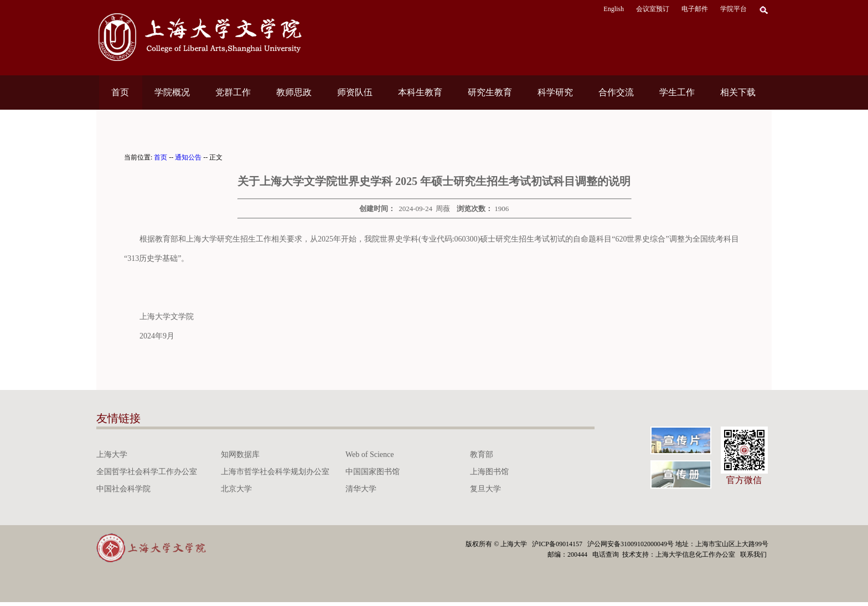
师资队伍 (355, 92)
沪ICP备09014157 (558, 544)
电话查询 (606, 554)
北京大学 (236, 489)
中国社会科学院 (123, 489)
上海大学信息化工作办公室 (698, 554)
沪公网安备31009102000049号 (631, 544)
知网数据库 (240, 455)
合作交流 (616, 92)
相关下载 (738, 92)
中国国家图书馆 (373, 472)
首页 (120, 92)
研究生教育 (490, 92)
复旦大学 (485, 489)
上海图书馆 (489, 472)
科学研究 (555, 92)
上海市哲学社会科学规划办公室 (275, 472)
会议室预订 (653, 9)
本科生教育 (420, 92)
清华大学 (361, 489)
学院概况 (172, 92)
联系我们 (754, 554)
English (614, 9)
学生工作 (677, 92)
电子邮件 (695, 9)
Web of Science (370, 455)
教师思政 (294, 92)
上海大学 (112, 455)
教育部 (482, 455)
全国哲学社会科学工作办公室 (147, 472)
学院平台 (733, 9)
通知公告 (188, 157)
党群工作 (233, 92)
